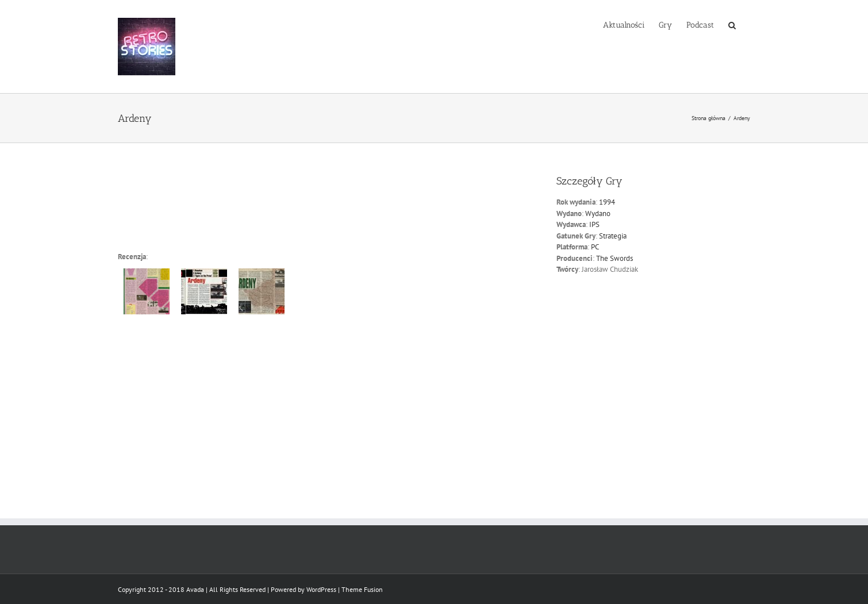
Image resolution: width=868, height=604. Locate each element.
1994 (607, 202)
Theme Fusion (362, 589)
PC (595, 247)
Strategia (613, 236)
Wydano (598, 213)
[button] (732, 24)
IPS (594, 224)
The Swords (614, 258)
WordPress (321, 589)
